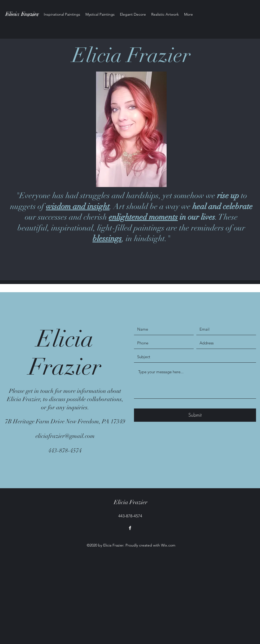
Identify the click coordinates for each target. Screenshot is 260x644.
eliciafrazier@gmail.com (65, 436)
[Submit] (195, 415)
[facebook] (130, 528)
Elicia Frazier (131, 502)
